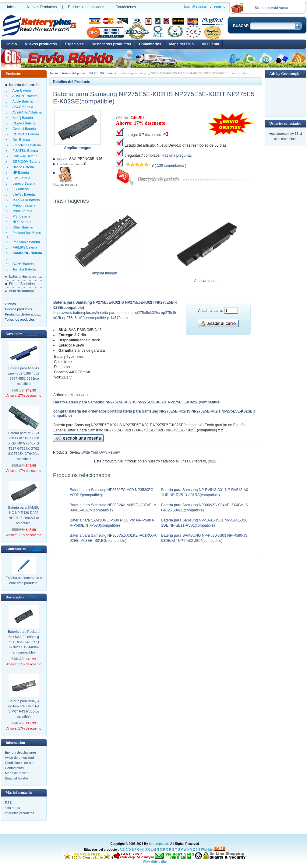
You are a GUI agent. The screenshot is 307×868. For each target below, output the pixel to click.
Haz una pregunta (65, 184)
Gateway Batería (24, 156)
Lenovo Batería (23, 183)
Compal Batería (23, 129)
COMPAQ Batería (25, 134)
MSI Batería (20, 216)
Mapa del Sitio (181, 44)
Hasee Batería (22, 167)
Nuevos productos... (20, 309)
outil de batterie (22, 291)
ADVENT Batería (24, 96)
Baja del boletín (16, 778)
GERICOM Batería (25, 162)
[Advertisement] (285, 97)
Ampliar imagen (105, 271)
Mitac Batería (21, 211)
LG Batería (20, 189)
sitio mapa (12, 808)
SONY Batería (22, 264)
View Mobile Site (155, 862)
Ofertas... (12, 304)
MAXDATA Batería (25, 200)
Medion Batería (23, 205)
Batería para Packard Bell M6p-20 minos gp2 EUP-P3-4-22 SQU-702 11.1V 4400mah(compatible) (24, 642)
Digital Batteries (22, 284)
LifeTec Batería (23, 194)
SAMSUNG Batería (103, 73)
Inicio (11, 7)
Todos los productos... (21, 319)
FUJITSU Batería (24, 151)
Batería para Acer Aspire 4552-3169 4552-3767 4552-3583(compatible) (24, 376)
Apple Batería (22, 101)
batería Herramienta (25, 277)
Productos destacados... (23, 314)
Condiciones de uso (20, 763)
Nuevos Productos (42, 7)
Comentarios (150, 44)
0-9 (198, 850)
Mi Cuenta (210, 44)
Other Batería (22, 227)
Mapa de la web (17, 773)
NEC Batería (21, 222)
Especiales (74, 44)
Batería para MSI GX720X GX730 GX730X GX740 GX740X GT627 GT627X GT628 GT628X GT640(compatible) (24, 446)
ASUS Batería (22, 107)
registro (220, 6)
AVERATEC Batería (26, 112)
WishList (207, 850)
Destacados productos (111, 44)
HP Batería (20, 173)
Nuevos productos (41, 44)
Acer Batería (21, 90)
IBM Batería (20, 178)
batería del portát (74, 73)
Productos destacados (86, 7)
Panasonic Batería (25, 242)
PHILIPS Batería (24, 247)
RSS (8, 803)
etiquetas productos (19, 813)
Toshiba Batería (23, 269)
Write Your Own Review (100, 452)
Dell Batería (20, 140)
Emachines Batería (26, 145)
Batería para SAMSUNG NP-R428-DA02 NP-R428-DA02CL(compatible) (24, 515)
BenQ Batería (22, 118)
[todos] (32, 334)
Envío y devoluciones (21, 752)
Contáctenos (126, 7)
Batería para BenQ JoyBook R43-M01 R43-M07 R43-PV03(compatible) (24, 709)
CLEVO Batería (23, 123)
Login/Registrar (196, 6)
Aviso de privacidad (19, 758)
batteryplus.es (159, 844)
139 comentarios (170, 166)
